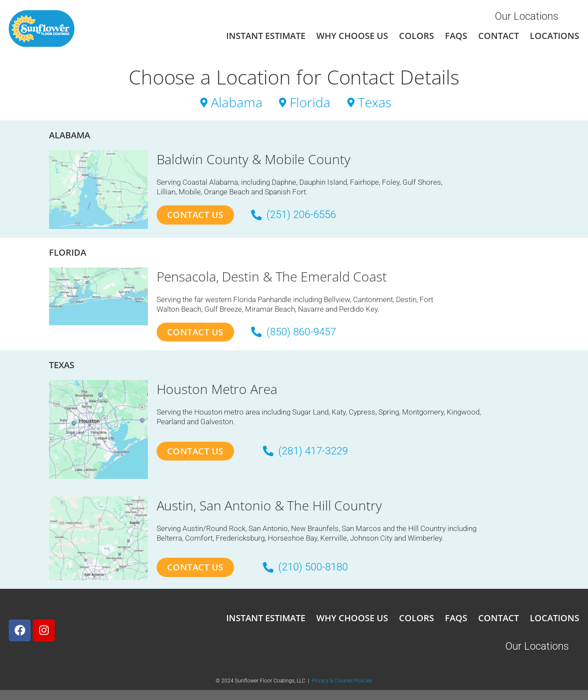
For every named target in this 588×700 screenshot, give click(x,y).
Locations (555, 36)
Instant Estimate (266, 36)
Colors (416, 36)
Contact (499, 36)
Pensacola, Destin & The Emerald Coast (272, 276)
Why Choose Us (352, 36)
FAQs (456, 36)
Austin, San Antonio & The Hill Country (269, 505)
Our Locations (527, 16)
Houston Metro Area (217, 389)
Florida (68, 252)
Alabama (70, 135)
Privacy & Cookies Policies (342, 681)
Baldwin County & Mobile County (254, 159)
